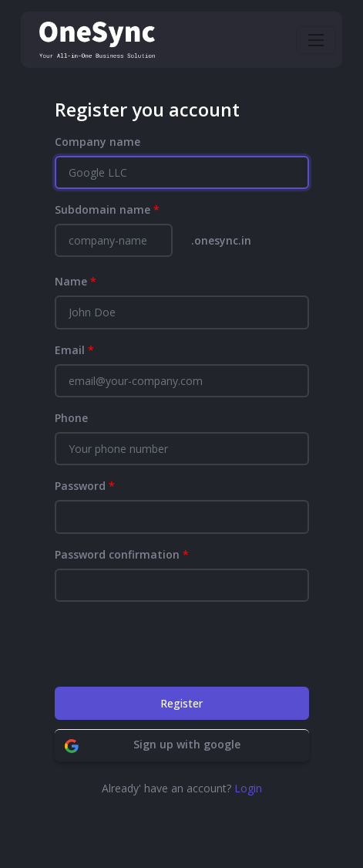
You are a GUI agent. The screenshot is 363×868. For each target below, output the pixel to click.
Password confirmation (122, 554)
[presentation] (172, 644)
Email (74, 350)
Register (181, 703)
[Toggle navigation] (316, 40)
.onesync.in (221, 240)
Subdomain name (107, 209)
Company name (97, 142)
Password (85, 486)
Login (248, 788)
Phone (71, 418)
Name (76, 281)
